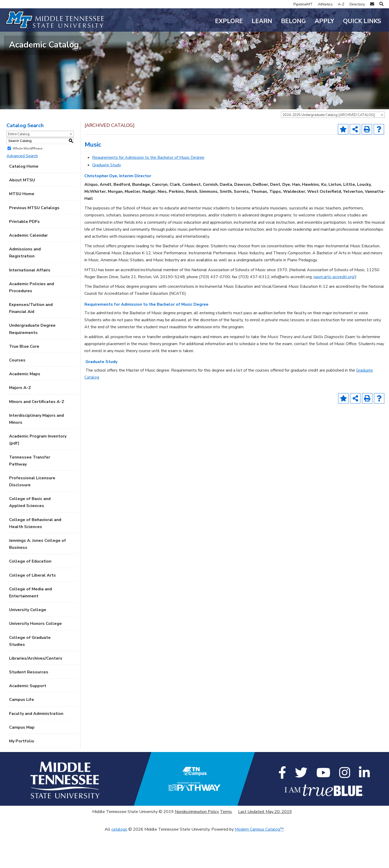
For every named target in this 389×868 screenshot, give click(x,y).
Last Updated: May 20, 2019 (265, 847)
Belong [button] (293, 21)
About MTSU (22, 215)
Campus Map (22, 762)
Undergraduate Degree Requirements (32, 364)
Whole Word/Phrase (28, 183)
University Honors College (35, 659)
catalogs (119, 864)
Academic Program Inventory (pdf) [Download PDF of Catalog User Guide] (38, 475)
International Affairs (30, 305)
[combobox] (333, 149)
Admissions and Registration (25, 288)
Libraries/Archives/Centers (36, 693)
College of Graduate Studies (30, 676)
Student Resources (29, 707)
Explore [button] (229, 21)
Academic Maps (25, 409)
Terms (226, 847)
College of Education (30, 596)
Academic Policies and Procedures (32, 322)
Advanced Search (22, 191)
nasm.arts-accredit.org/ (334, 312)
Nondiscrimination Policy (197, 847)
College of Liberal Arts (32, 610)
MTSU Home (22, 229)
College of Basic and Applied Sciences (30, 537)
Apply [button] (324, 21)
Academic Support (28, 721)
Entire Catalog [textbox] (19, 169)
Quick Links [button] (362, 21)
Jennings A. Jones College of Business (38, 579)
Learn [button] (262, 21)
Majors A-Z (20, 423)
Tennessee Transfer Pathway (30, 495)
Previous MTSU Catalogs (34, 243)
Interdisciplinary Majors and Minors (36, 454)
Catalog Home (24, 201)
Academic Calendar (28, 270)
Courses (17, 395)
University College (28, 645)
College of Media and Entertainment (31, 628)
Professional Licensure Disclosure (32, 517)
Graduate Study (107, 200)
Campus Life (22, 735)
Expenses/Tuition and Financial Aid (31, 343)
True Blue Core (24, 381)
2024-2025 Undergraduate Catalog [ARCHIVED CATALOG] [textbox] (329, 150)
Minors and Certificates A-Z (37, 436)
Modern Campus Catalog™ (259, 864)
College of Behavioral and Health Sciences (35, 558)
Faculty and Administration (36, 748)
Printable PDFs (24, 257)
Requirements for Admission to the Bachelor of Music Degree (148, 192)
